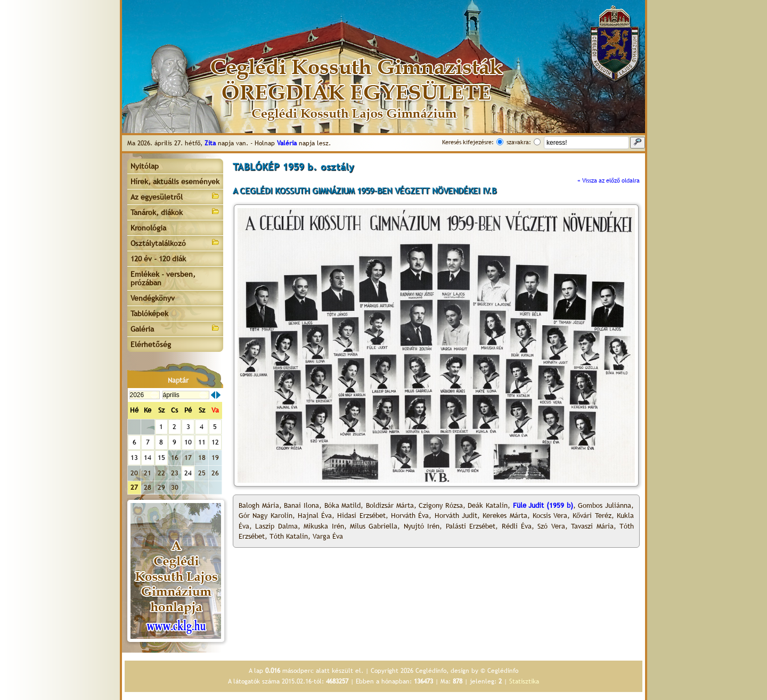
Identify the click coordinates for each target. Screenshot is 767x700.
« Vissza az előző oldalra (609, 180)
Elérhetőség (151, 344)
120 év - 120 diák (158, 259)
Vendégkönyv (153, 298)
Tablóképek (149, 314)
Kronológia (148, 228)
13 (134, 458)
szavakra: (519, 142)
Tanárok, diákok (175, 212)
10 (188, 442)
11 (202, 442)
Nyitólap (145, 166)
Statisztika (524, 681)
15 (161, 458)
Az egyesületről (175, 196)
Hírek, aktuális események (175, 182)
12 (215, 442)
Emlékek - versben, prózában (163, 278)
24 (188, 473)
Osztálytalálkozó (175, 242)
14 (148, 458)
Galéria (175, 328)
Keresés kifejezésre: (468, 142)
